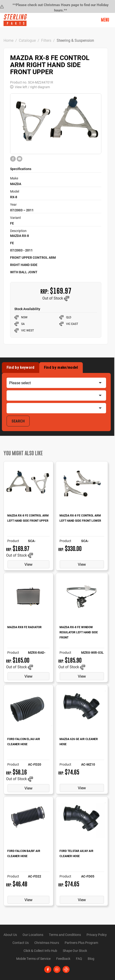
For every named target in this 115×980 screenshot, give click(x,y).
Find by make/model (61, 367)
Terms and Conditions (65, 935)
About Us (10, 935)
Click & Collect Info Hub (40, 951)
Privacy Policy (97, 935)
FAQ (79, 959)
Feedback (63, 959)
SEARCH (18, 421)
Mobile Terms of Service (33, 959)
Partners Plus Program (81, 943)
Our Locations (33, 935)
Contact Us (21, 943)
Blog (91, 959)
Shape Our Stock (75, 951)
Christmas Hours (47, 943)
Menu (105, 20)
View (28, 564)
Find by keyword (21, 367)
